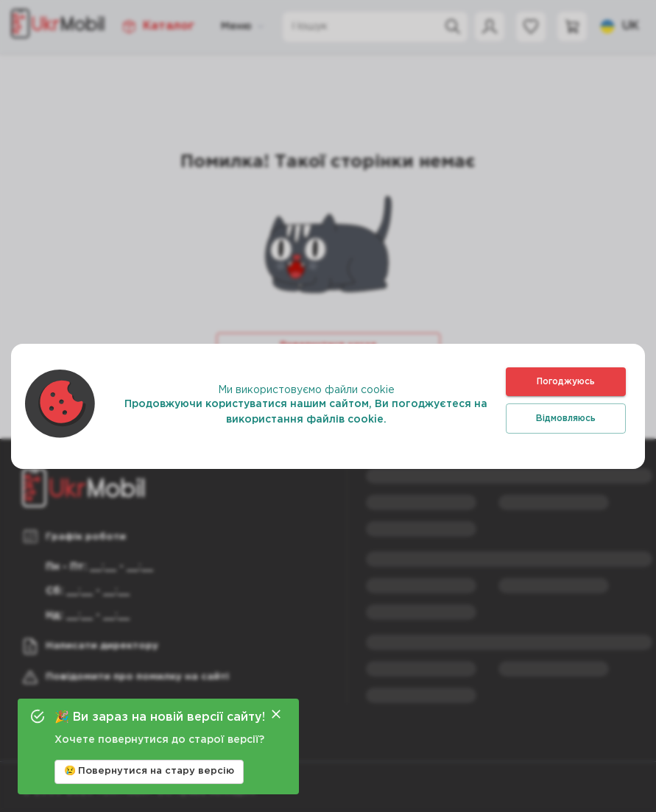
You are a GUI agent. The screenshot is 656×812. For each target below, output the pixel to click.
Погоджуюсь (566, 382)
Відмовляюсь (566, 419)
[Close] (276, 714)
